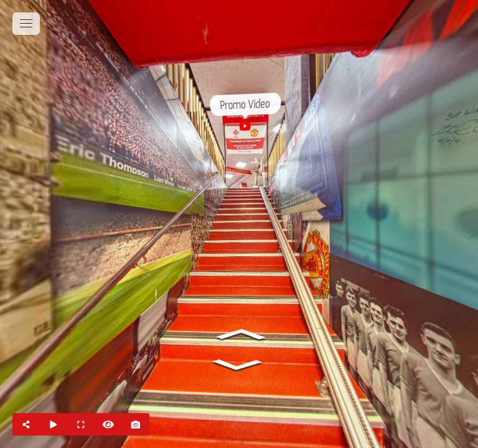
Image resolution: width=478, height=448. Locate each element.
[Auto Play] (54, 424)
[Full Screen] (81, 424)
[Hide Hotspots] (108, 424)
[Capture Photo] (136, 424)
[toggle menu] (26, 24)
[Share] (26, 424)
